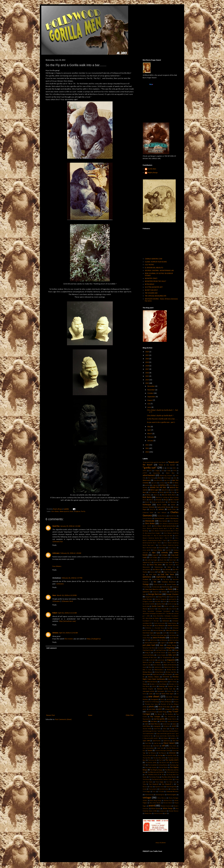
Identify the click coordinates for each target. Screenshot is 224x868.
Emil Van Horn (167, 575)
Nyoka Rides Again (168, 694)
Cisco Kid (168, 550)
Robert (55, 613)
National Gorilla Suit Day (166, 689)
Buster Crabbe (162, 505)
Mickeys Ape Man (171, 672)
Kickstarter (161, 648)
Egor (144, 575)
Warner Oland (168, 803)
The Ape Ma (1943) (171, 756)
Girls (165, 602)
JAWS (146, 640)
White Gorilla (156, 809)
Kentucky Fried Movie (149, 648)
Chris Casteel (163, 521)
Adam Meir (170, 473)
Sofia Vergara (165, 738)
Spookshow (167, 741)
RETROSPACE (150, 284)
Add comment (51, 648)
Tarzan (150, 751)
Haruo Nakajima (160, 626)
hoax (168, 628)
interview (171, 633)
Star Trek (176, 741)
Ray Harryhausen (170, 717)
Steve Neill (156, 746)
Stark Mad (148, 743)
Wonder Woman (174, 811)
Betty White (165, 490)
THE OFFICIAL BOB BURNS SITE (156, 296)
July (149, 404)
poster (144, 709)
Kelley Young (171, 645)
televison (172, 753)
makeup (157, 662)
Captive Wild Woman (164, 507)
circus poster (147, 550)
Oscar (72, 512)
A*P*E (175, 471)
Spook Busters (157, 741)
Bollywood (159, 500)
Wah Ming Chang (156, 801)
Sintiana (55, 633)
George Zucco (173, 597)
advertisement (149, 475)
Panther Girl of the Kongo (152, 702)
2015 (147, 376)
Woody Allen (148, 814)
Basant (171, 485)
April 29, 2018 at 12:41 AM (68, 633)
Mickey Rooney (159, 672)
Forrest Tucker (171, 585)
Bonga (166, 500)
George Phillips (162, 597)
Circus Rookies (158, 550)
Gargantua (156, 592)
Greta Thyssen (162, 609)
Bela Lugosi (155, 490)
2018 (147, 366)
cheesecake (150, 521)
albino (159, 478)
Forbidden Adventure (169, 582)
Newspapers (161, 691)
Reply (54, 545)
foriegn (146, 584)
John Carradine (174, 640)
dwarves (153, 572)
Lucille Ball (152, 660)
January (150, 441)
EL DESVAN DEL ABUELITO (154, 268)
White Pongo (168, 809)
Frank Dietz (146, 587)
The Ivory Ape (174, 765)
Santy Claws (166, 724)
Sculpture (77, 512)
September (152, 397)
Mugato (145, 684)
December (151, 386)
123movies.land (67, 601)
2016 (147, 373)
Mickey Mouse (147, 672)
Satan (174, 724)
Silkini (165, 729)
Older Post (130, 715)
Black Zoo (156, 495)
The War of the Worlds (169, 777)
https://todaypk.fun (94, 639)
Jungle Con (163, 643)
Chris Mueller (174, 521)
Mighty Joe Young (157, 674)
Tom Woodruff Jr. (167, 784)
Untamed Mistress (172, 792)
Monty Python (164, 682)
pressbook (152, 709)
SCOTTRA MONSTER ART (154, 287)
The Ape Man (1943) (159, 758)
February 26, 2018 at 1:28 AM (71, 553)
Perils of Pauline (166, 702)
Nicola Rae (170, 691)
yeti (166, 814)
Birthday (148, 495)
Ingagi (158, 633)
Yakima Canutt (158, 814)
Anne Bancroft (158, 480)
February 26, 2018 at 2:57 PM (72, 578)
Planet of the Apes (164, 707)
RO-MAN (162, 722)
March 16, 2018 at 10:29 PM (67, 596)
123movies (60, 584)
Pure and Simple (151, 712)
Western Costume (166, 806)
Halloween (166, 621)
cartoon (161, 509)
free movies (69, 639)
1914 (168, 468)
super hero (160, 748)
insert (164, 633)
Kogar (170, 650)
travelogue (174, 789)
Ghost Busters (147, 599)
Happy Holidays (172, 623)
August (150, 400)
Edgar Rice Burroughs (170, 572)
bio (177, 492)
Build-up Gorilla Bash (159, 502)
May (149, 427)
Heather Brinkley (173, 626)
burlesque (147, 505)
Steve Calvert (169, 743)
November (151, 390)
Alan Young (151, 478)
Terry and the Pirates (149, 756)
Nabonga (162, 687)
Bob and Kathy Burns (169, 495)
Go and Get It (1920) (148, 604)
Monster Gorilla (152, 682)
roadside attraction (173, 722)
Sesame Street (147, 729)
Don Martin (157, 570)
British (147, 502)
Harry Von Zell (147, 626)
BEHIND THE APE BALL (158, 488)
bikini (172, 490)
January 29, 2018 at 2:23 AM (70, 526)
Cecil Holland (162, 513)
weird (152, 806)
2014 (147, 380)
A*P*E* (145, 473)
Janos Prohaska (159, 638)
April (149, 430)
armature (162, 483)
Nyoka (157, 694)
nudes (151, 694)
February (151, 437)
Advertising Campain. (166, 476)
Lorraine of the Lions (150, 658)
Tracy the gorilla (171, 787)
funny (170, 589)
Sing (171, 729)
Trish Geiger (146, 792)
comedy (164, 553)
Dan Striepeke (174, 558)
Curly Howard (164, 558)
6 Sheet (168, 471)
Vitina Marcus (162, 798)
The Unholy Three (154, 777)
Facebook (145, 580)
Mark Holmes (157, 665)
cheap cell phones (160, 843)
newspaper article (148, 691)
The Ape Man (147, 758)
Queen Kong (162, 712)
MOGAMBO (166, 677)
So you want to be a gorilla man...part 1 (161, 422)
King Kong (171, 648)
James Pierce (146, 638)
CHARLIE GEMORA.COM (153, 259)
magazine (171, 660)
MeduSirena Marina (170, 667)
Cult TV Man (153, 558)
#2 (163, 468)
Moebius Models (154, 677)
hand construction (159, 623)
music (154, 687)
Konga (176, 650)
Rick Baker (154, 722)
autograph (155, 485)
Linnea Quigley (161, 655)
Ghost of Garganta (161, 599)
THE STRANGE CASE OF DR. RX (154, 775)
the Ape (160, 756)
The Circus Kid (152, 760)
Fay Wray (166, 580)
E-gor (159, 572)
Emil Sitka (153, 575)
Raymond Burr (147, 719)
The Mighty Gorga (156, 770)
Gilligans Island (148, 602)
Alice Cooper (167, 478)
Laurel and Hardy (148, 655)
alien (175, 478)
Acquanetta (156, 473)
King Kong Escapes (148, 650)
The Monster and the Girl (156, 772)
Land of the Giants (159, 653)
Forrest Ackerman (159, 585)
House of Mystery (158, 631)
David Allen (163, 560)
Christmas (162, 548)
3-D (163, 471)
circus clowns (172, 548)
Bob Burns (147, 497)
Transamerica (153, 789)
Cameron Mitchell (148, 507)
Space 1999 (146, 741)
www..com (151, 84)
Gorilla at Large (172, 604)
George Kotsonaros (151, 597)
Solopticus (174, 738)
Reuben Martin (172, 719)
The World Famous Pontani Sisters (162, 780)
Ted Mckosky (152, 753)
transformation (164, 789)
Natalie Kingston (148, 689)
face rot (174, 577)
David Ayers (173, 560)
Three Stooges (159, 782)
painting (169, 700)
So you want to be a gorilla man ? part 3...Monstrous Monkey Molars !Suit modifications (161, 731)
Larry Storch (172, 653)
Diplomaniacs (159, 567)
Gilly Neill (158, 602)
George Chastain (172, 594)
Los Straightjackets (166, 658)
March (150, 434)
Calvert (173, 505)
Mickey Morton (172, 670)
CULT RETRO (149, 265)
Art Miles (175, 483)
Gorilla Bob (146, 606)
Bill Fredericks (153, 492)
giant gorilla (173, 599)
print (160, 709)
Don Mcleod (167, 570)
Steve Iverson (147, 746)
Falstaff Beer (156, 580)
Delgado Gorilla (147, 563)
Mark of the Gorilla (170, 665)
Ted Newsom (162, 753)
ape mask (167, 480)
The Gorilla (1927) (172, 760)
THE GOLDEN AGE (151, 293)
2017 (147, 369)
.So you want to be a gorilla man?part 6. (154, 462)
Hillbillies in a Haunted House (155, 628)
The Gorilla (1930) (151, 763)
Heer (54, 596)
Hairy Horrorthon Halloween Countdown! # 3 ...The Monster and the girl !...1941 (161, 614)
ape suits (154, 483)
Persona (176, 702)
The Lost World (163, 768)
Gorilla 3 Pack (161, 604)
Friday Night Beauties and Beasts (155, 589)
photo (151, 707)
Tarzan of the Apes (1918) (162, 751)
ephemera (147, 577)
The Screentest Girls (172, 772)
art (168, 483)
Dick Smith (169, 565)
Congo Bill (155, 555)
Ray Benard (158, 714)
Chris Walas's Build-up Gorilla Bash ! (160, 416)
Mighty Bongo (153, 173)
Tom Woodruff (154, 784)
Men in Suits (147, 670)
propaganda (168, 709)
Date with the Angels (151, 560)
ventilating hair (160, 795)
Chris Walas (55, 512)
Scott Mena (146, 726)
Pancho (176, 700)
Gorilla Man (152, 169)
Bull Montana (172, 502)
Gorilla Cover (156, 606)
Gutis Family (172, 609)
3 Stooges (157, 471)
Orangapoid (154, 700)
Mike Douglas (168, 674)
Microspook (146, 674)
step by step (157, 743)
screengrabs (157, 726)
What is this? (151, 109)
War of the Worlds (155, 803)
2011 (147, 448)
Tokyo (144, 784)
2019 (147, 362)
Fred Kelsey (175, 587)
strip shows (173, 746)
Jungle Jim (172, 643)
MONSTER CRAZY (151, 278)
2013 (147, 383)
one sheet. (154, 697)
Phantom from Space (151, 704)
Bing (173, 492)
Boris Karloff (174, 500)
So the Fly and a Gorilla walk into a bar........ (162, 419)
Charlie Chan (173, 516)
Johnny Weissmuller (151, 643)
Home (90, 715)
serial (174, 726)
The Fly (83, 512)
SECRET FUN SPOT (151, 290)
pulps (176, 709)
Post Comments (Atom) (63, 720)
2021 (147, 355)
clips (154, 553)
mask (144, 667)
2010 (147, 452)
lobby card (172, 655)
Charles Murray (162, 516)
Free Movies (57, 566)
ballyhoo (163, 485)
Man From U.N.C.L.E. (170, 662)
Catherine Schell (148, 513)
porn (174, 707)
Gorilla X (152, 609)
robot (146, 724)
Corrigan (164, 555)
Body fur (151, 500)
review (145, 722)
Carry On (152, 510)
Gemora (164, 592)
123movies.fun (58, 542)
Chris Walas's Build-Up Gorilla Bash (165, 526)
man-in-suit (146, 665)
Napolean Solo (172, 687)
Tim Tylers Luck (171, 782)
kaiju (162, 645)
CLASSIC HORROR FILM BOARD (156, 262)
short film (157, 729)
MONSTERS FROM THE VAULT (155, 281)
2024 (147, 352)
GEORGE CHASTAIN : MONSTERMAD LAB (159, 271)
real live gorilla (159, 719)
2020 (147, 359)
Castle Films (172, 510)
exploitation (161, 577)
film (155, 582)
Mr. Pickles (173, 682)
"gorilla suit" (150, 468)
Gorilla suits (168, 606)
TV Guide (161, 792)
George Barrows (155, 594)
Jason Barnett (174, 638)
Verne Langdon (172, 795)
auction (147, 485)
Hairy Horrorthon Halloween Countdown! (157, 611)
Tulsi (154, 792)
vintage (147, 798)
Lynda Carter (161, 660)
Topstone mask (159, 787)
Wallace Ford (168, 801)
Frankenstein (156, 587)
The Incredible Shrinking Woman (158, 765)
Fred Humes (166, 587)
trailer (145, 789)
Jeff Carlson (154, 640)
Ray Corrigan (155, 717)
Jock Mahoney (163, 640)
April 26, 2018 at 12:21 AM (67, 613)
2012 (147, 445)
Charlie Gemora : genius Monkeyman (166, 519)
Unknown (56, 553)
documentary (147, 570)
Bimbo (162, 492)
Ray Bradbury (169, 714)
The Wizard (146, 780)
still (163, 746)
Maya (150, 667)
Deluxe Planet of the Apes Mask (163, 563)
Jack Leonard (173, 635)
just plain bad (149, 645)
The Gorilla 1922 (164, 763)
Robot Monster (155, 724)
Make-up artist (64, 512)
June (149, 407)
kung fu (148, 653)
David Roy (56, 526)
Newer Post (50, 715)
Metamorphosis (159, 670)
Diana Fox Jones (156, 565)
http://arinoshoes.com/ (68, 621)
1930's (174, 468)
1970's (145, 471)
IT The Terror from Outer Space (158, 635)
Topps (151, 787)
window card (163, 811)
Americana (147, 480)
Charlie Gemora (147, 519)
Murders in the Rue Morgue (158, 684)
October (151, 393)
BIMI (168, 492)
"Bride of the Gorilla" (167, 465)
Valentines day (149, 795)
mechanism (158, 667)
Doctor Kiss (171, 567)
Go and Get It (173, 602)
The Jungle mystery (151, 768)
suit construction (148, 748)
